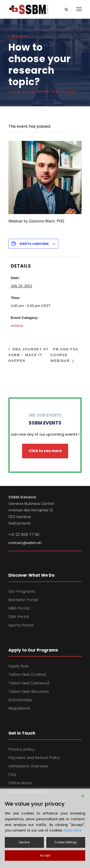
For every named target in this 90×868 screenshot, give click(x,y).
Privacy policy (21, 749)
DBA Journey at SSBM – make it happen (28, 355)
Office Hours (20, 783)
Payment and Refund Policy (34, 758)
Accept (45, 855)
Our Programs (22, 591)
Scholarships (20, 700)
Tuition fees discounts (29, 691)
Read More (73, 830)
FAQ (12, 775)
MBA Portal (19, 608)
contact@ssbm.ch (25, 543)
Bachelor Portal (23, 600)
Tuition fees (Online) (27, 674)
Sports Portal (21, 625)
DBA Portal (19, 617)
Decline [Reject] (24, 842)
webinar (17, 326)
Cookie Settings (66, 842)
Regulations (19, 708)
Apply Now (18, 666)
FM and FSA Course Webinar (64, 355)
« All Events (18, 36)
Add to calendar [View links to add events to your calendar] (34, 244)
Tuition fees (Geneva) (29, 683)
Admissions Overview (28, 766)
